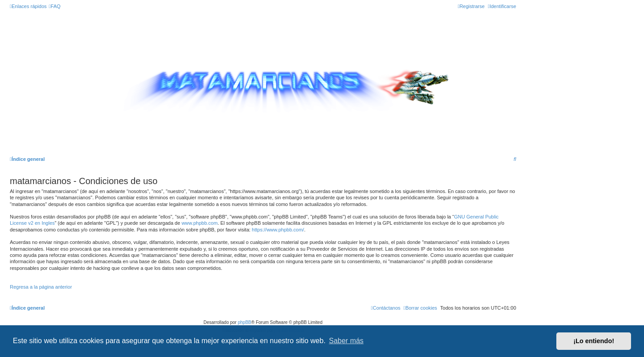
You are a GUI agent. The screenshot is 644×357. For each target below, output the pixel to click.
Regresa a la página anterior (41, 287)
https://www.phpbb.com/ (278, 230)
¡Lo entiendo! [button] (594, 341)
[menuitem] (55, 6)
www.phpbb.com (200, 223)
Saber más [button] (346, 341)
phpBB (245, 322)
